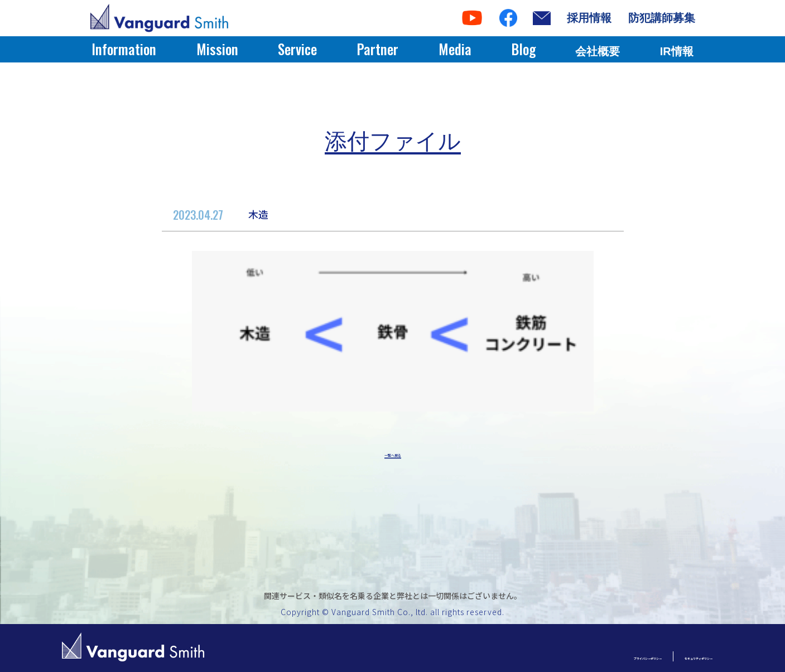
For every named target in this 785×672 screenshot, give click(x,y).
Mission (217, 49)
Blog (523, 49)
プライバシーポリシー (565, 656)
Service (297, 49)
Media (455, 49)
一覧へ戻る (393, 456)
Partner (377, 49)
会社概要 (598, 51)
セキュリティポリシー (671, 656)
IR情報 (677, 51)
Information (124, 49)
